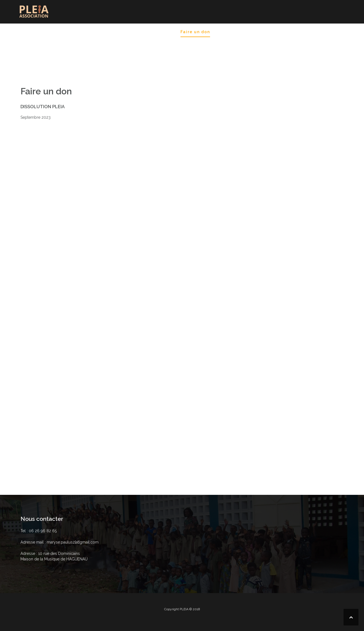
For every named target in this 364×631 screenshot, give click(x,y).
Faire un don (195, 32)
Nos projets (231, 32)
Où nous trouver (38, 47)
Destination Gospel (67, 32)
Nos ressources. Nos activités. (297, 32)
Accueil (28, 32)
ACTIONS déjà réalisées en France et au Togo (120, 47)
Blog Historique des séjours (131, 32)
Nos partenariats (281, 39)
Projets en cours (201, 47)
